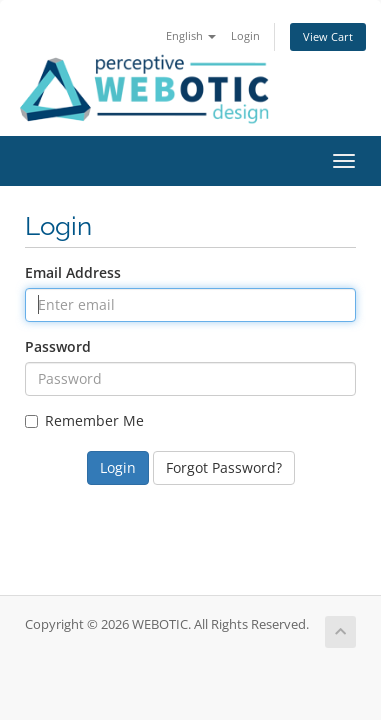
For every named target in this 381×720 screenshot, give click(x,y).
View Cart (328, 36)
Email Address (73, 272)
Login (245, 35)
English (191, 35)
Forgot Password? (224, 467)
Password (58, 346)
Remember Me (84, 420)
